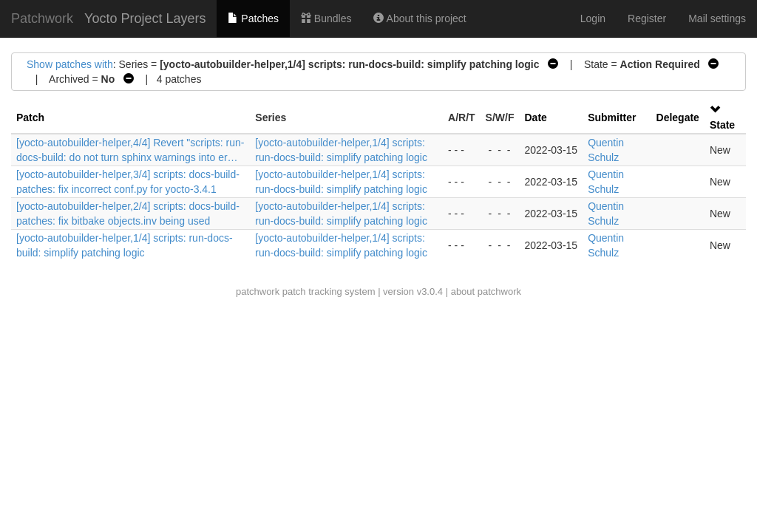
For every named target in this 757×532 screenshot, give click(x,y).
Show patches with (70, 64)
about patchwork (486, 291)
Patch (30, 117)
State (722, 125)
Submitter (612, 117)
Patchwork (42, 18)
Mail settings (717, 18)
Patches (253, 18)
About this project (420, 18)
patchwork (258, 291)
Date (536, 117)
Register (647, 18)
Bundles (326, 18)
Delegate (678, 117)
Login (593, 18)
